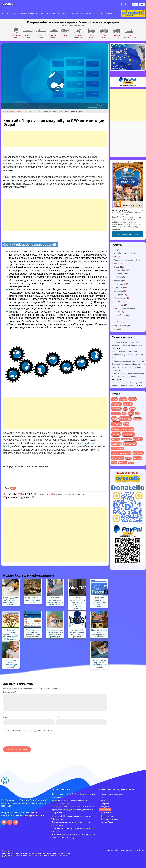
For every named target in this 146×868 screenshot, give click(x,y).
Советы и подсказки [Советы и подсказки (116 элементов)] (123, 429)
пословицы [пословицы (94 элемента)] (117, 458)
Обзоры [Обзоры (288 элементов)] (116, 424)
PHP (118, 322)
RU (135, 4)
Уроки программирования (24, 13)
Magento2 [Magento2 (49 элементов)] (116, 409)
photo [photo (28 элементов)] (132, 409)
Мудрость (55, 13)
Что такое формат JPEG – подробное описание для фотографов (55, 633)
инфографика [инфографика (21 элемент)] (117, 448)
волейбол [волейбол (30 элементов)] (138, 439)
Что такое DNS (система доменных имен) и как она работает (77, 633)
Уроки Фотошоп (120, 325)
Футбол (120, 277)
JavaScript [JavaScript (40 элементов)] (116, 404)
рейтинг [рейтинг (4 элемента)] (128, 458)
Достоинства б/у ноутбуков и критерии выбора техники (99, 664)
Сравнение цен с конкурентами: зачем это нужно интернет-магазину (33, 633)
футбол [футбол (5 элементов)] (131, 463)
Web (13, 488)
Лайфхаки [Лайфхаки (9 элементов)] (138, 419)
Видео (43, 13)
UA (142, 4)
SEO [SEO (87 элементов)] (131, 413)
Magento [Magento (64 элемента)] (128, 404)
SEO (63, 13)
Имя (6, 717)
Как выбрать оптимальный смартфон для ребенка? (11, 664)
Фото (116, 329)
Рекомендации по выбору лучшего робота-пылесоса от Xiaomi (11, 601)
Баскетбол (121, 270)
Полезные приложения (89, 13)
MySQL (119, 318)
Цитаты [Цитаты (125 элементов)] (116, 434)
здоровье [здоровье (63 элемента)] (116, 444)
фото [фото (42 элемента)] (114, 463)
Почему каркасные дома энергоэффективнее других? (99, 633)
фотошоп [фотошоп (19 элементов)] (123, 463)
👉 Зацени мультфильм (128, 234)
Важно (116, 263)
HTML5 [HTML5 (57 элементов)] (132, 399)
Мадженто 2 (119, 288)
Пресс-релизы (72, 13)
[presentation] (21, 740)
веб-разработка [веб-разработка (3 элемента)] (126, 439)
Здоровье (118, 281)
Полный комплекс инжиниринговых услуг (33, 600)
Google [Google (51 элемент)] (123, 399)
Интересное (119, 284)
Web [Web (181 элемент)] (114, 419)
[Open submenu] (10, 13)
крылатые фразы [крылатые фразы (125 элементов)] (121, 453)
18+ (115, 250)
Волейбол (121, 273)
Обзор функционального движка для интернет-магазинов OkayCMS (77, 603)
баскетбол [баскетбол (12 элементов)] (115, 439)
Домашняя (8, 111)
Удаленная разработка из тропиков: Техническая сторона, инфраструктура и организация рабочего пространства (128, 364)
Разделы (5, 13)
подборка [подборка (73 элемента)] (138, 453)
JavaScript (121, 315)
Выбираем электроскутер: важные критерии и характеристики (55, 601)
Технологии (22, 111)
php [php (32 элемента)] (124, 413)
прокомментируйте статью (69, 494)
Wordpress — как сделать (124, 260)
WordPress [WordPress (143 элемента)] (125, 419)
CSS (118, 311)
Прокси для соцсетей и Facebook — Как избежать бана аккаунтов (99, 602)
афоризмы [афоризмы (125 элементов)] (128, 434)
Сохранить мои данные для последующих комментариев (30, 730)
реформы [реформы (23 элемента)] (137, 458)
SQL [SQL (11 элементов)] (137, 414)
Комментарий (10, 692)
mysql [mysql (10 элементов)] (125, 409)
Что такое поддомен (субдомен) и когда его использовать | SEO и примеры (11, 635)
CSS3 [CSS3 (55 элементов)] (114, 399)
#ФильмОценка (107, 13)
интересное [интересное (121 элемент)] (130, 444)
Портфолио (118, 294)
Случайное (118, 301)
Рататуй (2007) (121, 210)
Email (59, 717)
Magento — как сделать (123, 253)
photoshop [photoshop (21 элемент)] (116, 414)
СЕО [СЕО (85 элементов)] (126, 424)
